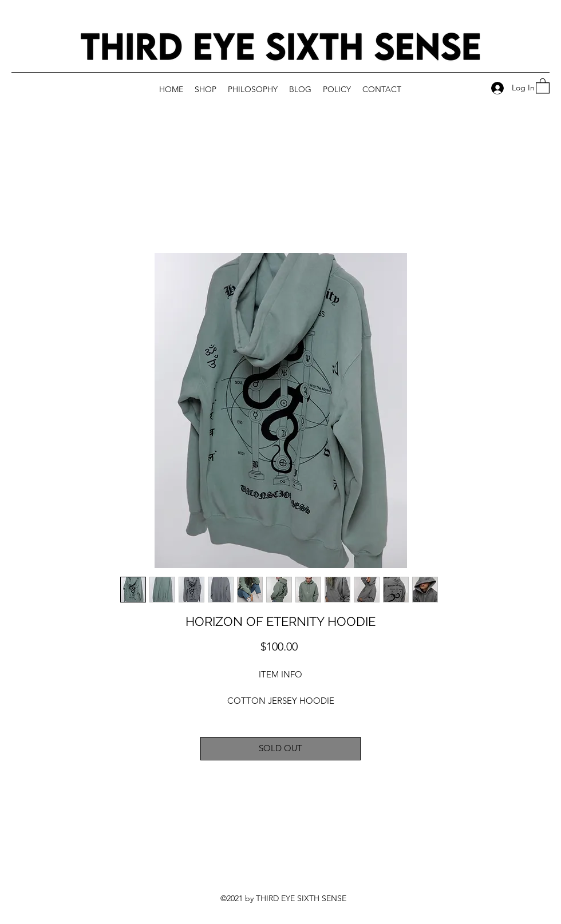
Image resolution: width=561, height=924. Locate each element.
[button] (543, 86)
